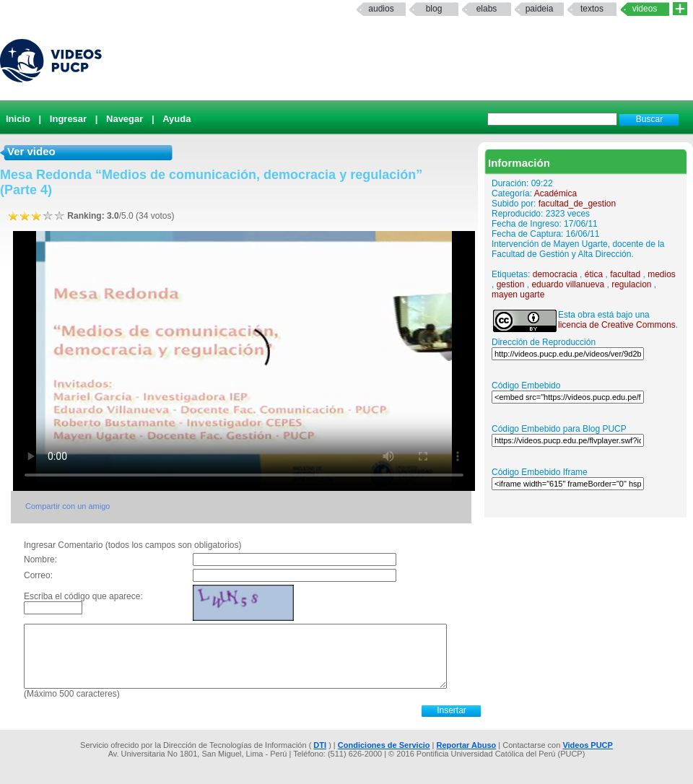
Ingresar (68, 119)
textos (592, 9)
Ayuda (176, 119)
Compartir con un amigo (67, 506)
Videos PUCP (588, 745)
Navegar (125, 119)
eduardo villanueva (568, 284)
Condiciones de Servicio (384, 745)
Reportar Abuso (467, 745)
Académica (555, 193)
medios (662, 274)
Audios (381, 9)
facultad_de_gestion (577, 204)
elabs (487, 9)
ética (594, 274)
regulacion (631, 284)
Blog (434, 9)
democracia (555, 274)
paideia (540, 9)
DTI (320, 745)
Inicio (18, 119)
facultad (625, 274)
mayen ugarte (518, 295)
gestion (511, 284)
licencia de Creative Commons (617, 325)
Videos (645, 9)
